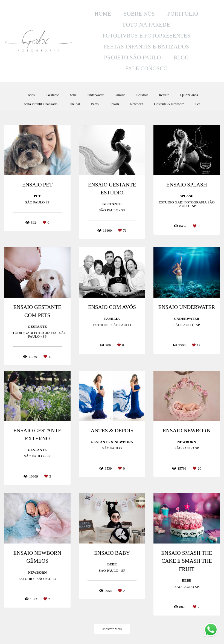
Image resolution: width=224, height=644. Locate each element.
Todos (30, 95)
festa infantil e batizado (41, 104)
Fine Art (74, 104)
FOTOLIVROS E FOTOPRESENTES (146, 36)
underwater (95, 95)
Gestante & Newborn (169, 104)
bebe (73, 95)
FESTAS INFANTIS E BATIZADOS (146, 47)
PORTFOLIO (183, 14)
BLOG (181, 58)
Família (120, 95)
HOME (103, 14)
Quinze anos (189, 95)
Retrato (164, 95)
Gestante (53, 95)
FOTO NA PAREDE (146, 25)
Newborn (136, 104)
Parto (95, 104)
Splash (114, 104)
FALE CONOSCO (146, 68)
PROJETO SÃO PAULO (133, 58)
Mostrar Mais (112, 629)
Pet (198, 104)
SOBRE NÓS (139, 14)
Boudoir (142, 95)
